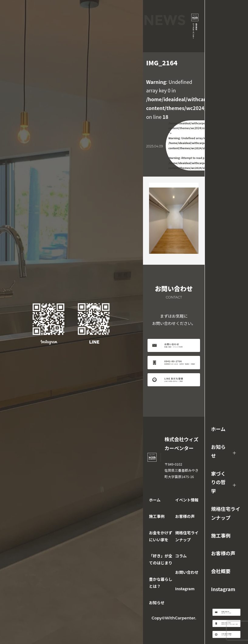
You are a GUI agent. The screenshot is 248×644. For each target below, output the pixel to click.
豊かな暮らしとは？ (161, 583)
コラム (181, 556)
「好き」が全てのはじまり (161, 559)
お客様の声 (223, 553)
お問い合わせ (187, 572)
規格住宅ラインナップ (226, 513)
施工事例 (221, 536)
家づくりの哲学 (218, 482)
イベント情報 (187, 500)
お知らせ (218, 451)
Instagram (223, 589)
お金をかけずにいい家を (161, 536)
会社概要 (221, 571)
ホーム (218, 429)
